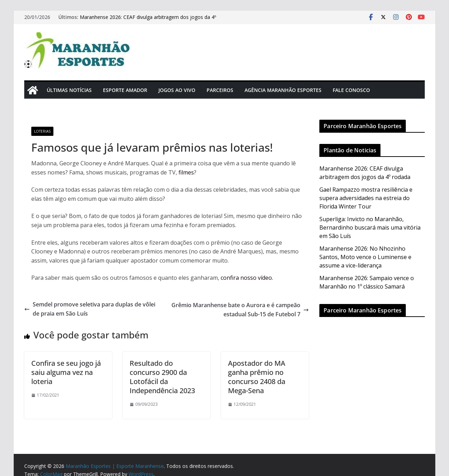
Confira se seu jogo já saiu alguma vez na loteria (66, 372)
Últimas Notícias (69, 90)
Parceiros (220, 90)
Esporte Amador (125, 90)
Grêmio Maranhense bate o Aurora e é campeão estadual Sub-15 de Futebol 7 (240, 310)
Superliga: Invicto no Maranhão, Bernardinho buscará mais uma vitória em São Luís (370, 227)
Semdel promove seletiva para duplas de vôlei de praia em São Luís (90, 309)
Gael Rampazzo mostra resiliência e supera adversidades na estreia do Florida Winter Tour (366, 198)
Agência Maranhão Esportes (283, 90)
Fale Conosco (351, 90)
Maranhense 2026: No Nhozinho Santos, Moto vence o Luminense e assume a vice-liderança (365, 257)
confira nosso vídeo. (247, 278)
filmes (186, 172)
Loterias (42, 131)
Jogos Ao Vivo (177, 90)
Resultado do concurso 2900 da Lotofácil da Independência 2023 (162, 377)
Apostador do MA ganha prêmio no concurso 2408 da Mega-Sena (257, 377)
